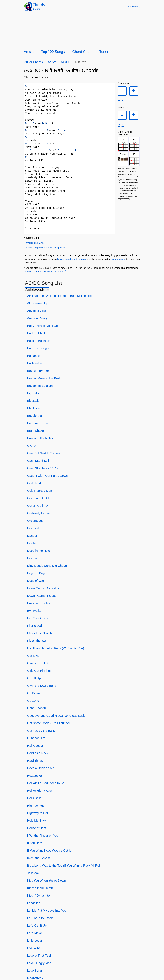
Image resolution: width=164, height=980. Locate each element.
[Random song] (133, 7)
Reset (121, 101)
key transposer (118, 259)
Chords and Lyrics (35, 243)
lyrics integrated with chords (71, 259)
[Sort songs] (37, 289)
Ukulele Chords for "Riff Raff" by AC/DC (44, 272)
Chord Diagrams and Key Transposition (46, 248)
